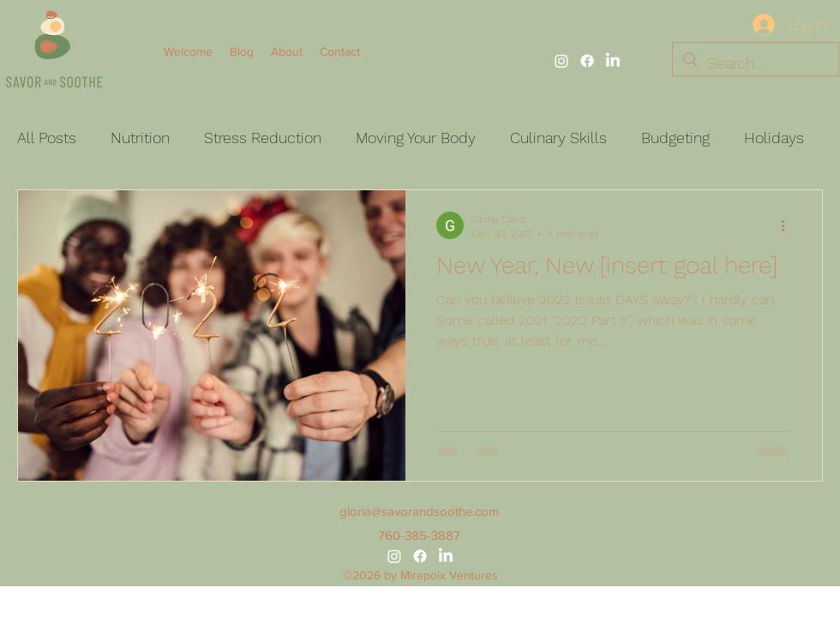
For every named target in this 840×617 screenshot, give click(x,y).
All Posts (47, 138)
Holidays (774, 138)
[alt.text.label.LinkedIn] (613, 61)
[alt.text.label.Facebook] (587, 61)
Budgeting (675, 138)
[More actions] (789, 225)
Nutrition (140, 138)
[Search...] (755, 63)
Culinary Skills (558, 138)
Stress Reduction (263, 138)
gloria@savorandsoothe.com (419, 511)
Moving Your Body (416, 138)
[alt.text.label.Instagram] (561, 61)
